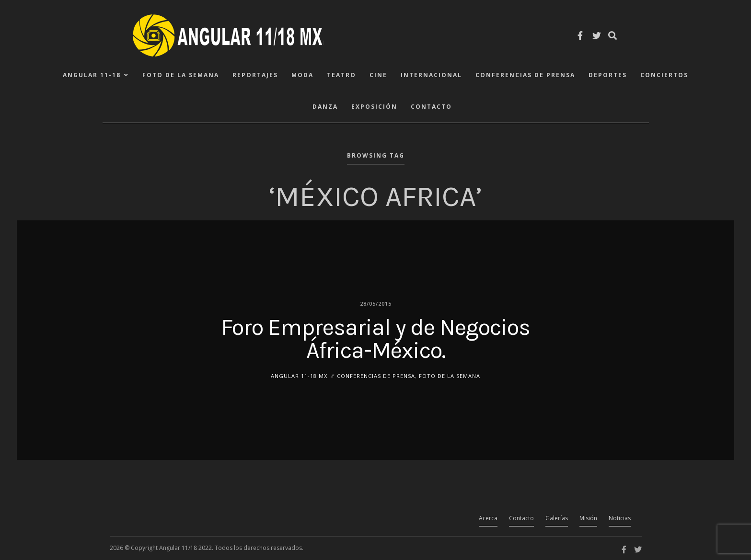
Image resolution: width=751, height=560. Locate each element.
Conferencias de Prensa (525, 75)
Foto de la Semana (181, 75)
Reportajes (255, 75)
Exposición (374, 107)
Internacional (431, 75)
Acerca (488, 518)
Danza (325, 107)
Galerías (557, 518)
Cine (378, 75)
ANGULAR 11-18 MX (299, 375)
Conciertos (664, 75)
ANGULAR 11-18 (92, 75)
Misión (588, 518)
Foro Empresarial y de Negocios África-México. (375, 338)
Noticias (620, 518)
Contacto (431, 107)
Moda (302, 75)
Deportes (608, 75)
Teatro (341, 75)
